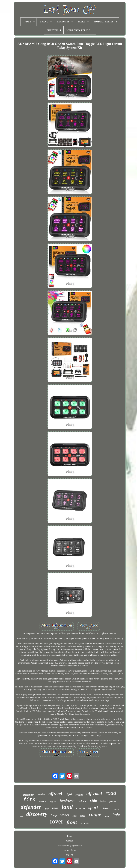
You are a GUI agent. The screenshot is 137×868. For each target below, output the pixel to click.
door (47, 809)
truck (107, 816)
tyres (83, 816)
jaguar (53, 801)
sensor (43, 801)
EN (67, 855)
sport (93, 807)
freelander (29, 795)
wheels (85, 823)
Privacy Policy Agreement (70, 845)
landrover (67, 800)
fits (29, 800)
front (72, 822)
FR (72, 855)
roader (41, 794)
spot (21, 816)
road (111, 793)
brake (103, 801)
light (116, 815)
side (93, 800)
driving (116, 809)
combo (81, 808)
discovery (37, 814)
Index (70, 836)
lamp (54, 815)
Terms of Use (70, 850)
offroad (55, 794)
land (67, 807)
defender (31, 807)
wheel (65, 815)
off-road (94, 794)
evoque (79, 795)
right (69, 794)
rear (55, 808)
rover (56, 821)
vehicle (83, 801)
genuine (113, 801)
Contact (70, 841)
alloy (75, 816)
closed (106, 808)
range (95, 814)
